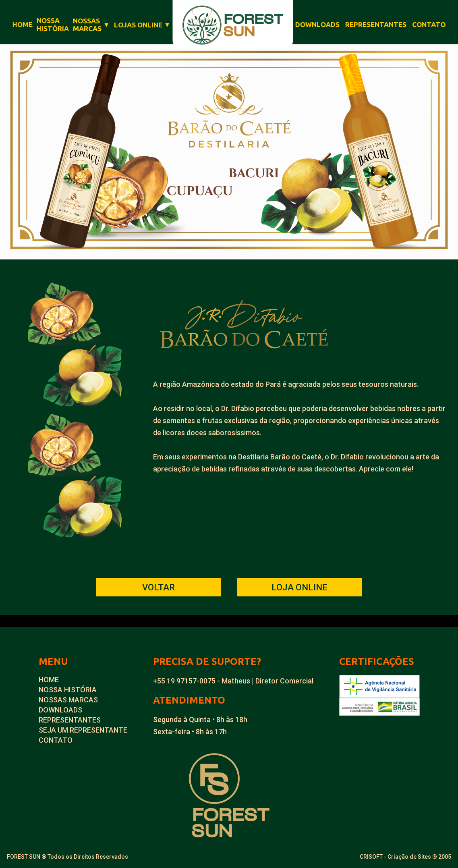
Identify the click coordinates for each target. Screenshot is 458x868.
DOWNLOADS (317, 24)
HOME (22, 24)
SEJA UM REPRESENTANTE (83, 730)
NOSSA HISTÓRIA (68, 690)
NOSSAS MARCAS (68, 700)
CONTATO (429, 24)
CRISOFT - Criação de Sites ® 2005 (405, 857)
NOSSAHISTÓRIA (53, 24)
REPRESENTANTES (376, 24)
